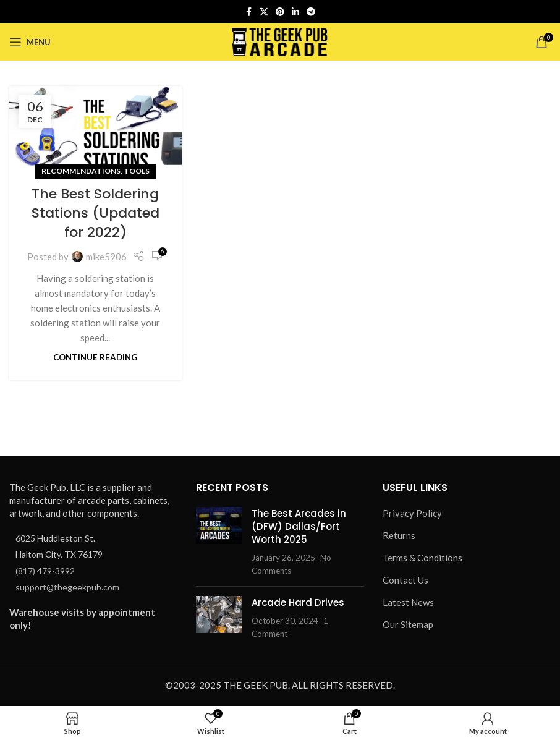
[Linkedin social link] (295, 12)
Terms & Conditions (422, 558)
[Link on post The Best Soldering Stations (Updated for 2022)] (95, 129)
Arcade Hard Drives (298, 602)
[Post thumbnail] (219, 542)
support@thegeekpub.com (67, 587)
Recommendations (81, 171)
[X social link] (264, 12)
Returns (399, 535)
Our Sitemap (408, 624)
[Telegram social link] (311, 12)
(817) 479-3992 (45, 571)
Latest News (408, 602)
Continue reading (95, 357)
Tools (137, 171)
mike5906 (106, 257)
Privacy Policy (412, 513)
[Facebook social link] (248, 12)
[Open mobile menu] (30, 42)
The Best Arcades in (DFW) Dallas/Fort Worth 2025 (299, 526)
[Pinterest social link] (280, 12)
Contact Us (405, 580)
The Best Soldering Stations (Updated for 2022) (95, 213)
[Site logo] (280, 41)
